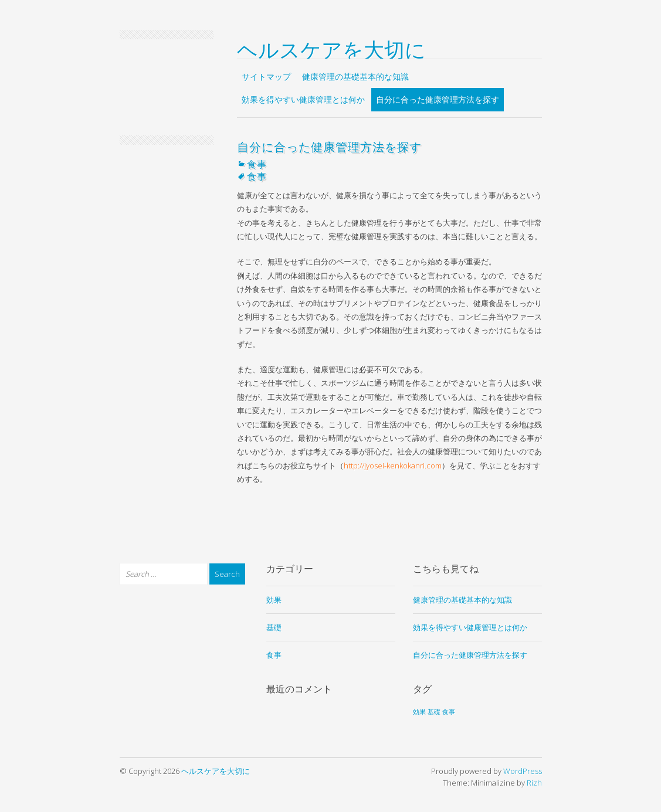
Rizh (534, 783)
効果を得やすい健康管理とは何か (303, 99)
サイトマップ (266, 77)
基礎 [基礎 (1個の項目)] (434, 712)
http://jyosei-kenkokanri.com (393, 466)
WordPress (523, 771)
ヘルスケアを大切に (331, 48)
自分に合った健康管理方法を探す (438, 99)
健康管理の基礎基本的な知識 (355, 77)
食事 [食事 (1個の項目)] (449, 712)
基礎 (274, 627)
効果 (274, 600)
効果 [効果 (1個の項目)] (419, 712)
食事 (257, 164)
